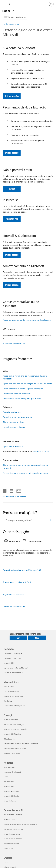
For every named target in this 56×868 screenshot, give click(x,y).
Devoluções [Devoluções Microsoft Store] (8, 701)
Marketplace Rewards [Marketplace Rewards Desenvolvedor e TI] (11, 844)
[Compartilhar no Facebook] (5, 490)
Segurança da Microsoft (14, 594)
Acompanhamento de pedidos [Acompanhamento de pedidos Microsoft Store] (14, 706)
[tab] (13, 542)
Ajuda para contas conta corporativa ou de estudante (27, 320)
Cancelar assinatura (12, 412)
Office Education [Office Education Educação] (9, 739)
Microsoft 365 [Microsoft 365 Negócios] (9, 786)
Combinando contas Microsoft (17, 394)
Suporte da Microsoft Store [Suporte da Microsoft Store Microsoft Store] (13, 696)
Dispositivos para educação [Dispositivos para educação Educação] (14, 724)
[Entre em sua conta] (51, 4)
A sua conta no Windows (14, 343)
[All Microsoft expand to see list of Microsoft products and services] (4, 4)
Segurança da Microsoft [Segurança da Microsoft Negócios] (12, 772)
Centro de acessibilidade (14, 607)
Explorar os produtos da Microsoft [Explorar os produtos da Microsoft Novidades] (16, 668)
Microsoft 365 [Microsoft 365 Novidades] (9, 663)
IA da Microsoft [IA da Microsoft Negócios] (9, 767)
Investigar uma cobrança (14, 427)
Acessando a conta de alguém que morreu (22, 398)
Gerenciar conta (11, 24)
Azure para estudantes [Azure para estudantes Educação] (12, 753)
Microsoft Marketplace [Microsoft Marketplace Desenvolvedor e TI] (12, 834)
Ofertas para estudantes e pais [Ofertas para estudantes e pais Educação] (15, 748)
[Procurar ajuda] (10, 4)
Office (46, 451)
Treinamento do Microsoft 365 (17, 582)
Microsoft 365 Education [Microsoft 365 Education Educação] (12, 734)
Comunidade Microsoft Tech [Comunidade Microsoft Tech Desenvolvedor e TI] (14, 829)
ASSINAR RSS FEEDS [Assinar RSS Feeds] (16, 496)
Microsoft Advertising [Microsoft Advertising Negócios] (11, 791)
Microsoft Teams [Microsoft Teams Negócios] (10, 801)
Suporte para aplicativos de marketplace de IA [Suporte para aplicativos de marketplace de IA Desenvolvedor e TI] (20, 824)
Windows (37, 451)
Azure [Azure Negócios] (6, 777)
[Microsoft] (28, 2)
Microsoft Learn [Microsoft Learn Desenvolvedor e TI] (9, 819)
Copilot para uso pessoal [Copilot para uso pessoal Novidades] (13, 658)
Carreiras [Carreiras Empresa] (7, 862)
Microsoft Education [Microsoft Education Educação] (11, 720)
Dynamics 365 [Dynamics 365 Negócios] (9, 782)
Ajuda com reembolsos (13, 422)
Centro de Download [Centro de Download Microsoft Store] (11, 691)
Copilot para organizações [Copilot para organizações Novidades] (13, 653)
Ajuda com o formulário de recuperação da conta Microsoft (25, 377)
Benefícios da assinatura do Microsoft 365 (22, 570)
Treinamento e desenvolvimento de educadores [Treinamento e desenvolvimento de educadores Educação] (21, 744)
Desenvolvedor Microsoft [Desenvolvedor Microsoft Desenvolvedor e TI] (13, 815)
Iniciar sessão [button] (12, 96)
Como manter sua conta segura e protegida (23, 389)
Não (37, 638)
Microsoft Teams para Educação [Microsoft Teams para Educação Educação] (15, 729)
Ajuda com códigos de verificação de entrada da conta (27, 384)
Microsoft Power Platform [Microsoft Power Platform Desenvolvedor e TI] (13, 839)
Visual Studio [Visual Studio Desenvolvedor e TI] (8, 848)
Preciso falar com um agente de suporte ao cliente (26, 473)
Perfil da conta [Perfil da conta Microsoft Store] (9, 686)
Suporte (7, 11)
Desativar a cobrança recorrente (17, 417)
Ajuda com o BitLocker (13, 446)
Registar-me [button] (12, 219)
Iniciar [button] (12, 189)
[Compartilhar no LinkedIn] (10, 490)
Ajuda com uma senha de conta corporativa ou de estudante (26, 467)
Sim (18, 638)
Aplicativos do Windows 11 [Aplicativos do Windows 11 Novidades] (13, 673)
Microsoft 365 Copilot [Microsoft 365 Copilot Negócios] (11, 796)
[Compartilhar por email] (17, 490)
